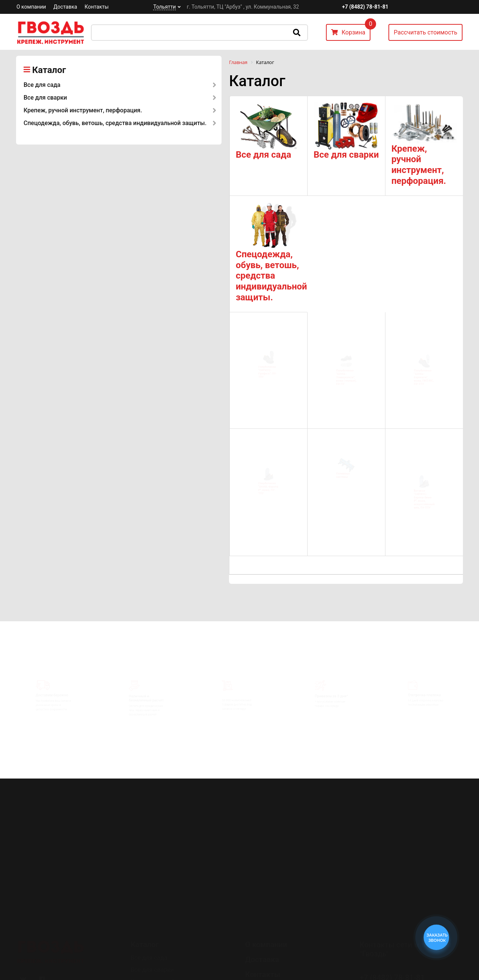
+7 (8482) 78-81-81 (365, 7)
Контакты (97, 7)
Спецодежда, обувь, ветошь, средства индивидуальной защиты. (115, 123)
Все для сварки (45, 98)
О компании (31, 7)
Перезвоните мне (389, 958)
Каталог (49, 70)
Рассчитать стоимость (425, 32)
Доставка (65, 7)
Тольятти (164, 7)
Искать (297, 33)
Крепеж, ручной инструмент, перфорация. (83, 110)
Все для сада (42, 85)
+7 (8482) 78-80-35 (392, 937)
